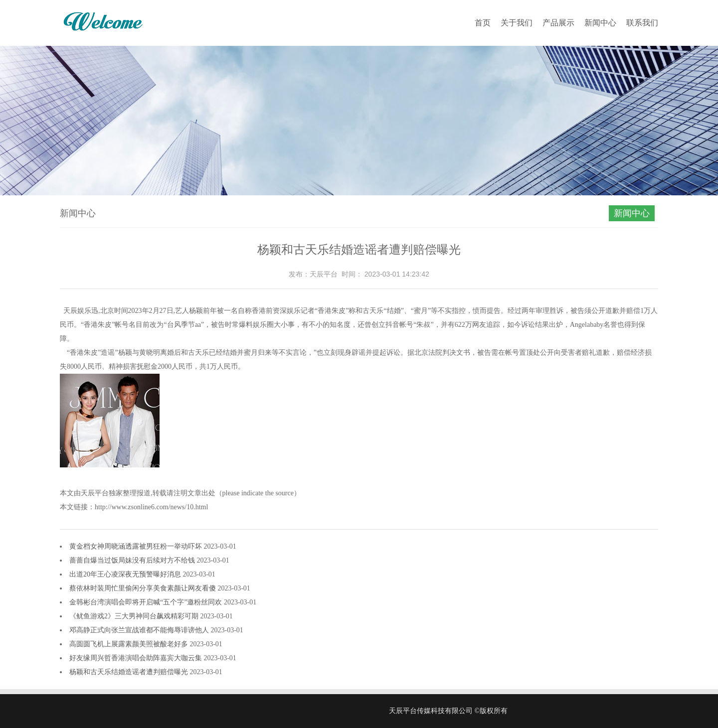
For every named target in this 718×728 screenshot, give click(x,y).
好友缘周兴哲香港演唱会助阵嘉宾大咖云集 (137, 658)
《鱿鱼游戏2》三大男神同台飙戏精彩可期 (135, 616)
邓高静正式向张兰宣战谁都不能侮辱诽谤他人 (140, 630)
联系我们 (642, 23)
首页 (483, 23)
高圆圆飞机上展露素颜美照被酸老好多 (130, 644)
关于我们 (517, 23)
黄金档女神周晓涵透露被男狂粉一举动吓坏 (137, 546)
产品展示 (558, 23)
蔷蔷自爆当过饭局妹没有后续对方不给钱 (133, 560)
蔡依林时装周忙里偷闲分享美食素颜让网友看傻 (144, 588)
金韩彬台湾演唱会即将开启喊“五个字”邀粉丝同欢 (147, 602)
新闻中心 (600, 23)
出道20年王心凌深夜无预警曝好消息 (126, 574)
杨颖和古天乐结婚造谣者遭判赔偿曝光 (130, 672)
